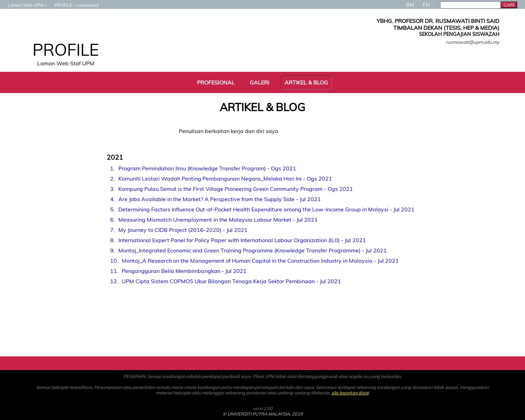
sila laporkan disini (350, 393)
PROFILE (60, 5)
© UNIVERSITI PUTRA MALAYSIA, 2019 (263, 414)
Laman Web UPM (22, 5)
